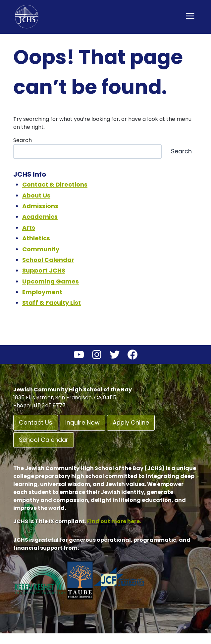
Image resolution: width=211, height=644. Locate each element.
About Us (36, 195)
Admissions (40, 206)
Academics (40, 217)
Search (23, 140)
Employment (42, 292)
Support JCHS (44, 270)
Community (41, 249)
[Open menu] (190, 16)
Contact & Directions (55, 184)
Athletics (36, 238)
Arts (29, 228)
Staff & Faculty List (52, 303)
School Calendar (48, 260)
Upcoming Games (51, 281)
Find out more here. (114, 521)
